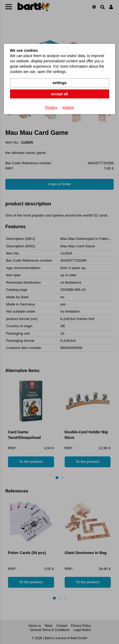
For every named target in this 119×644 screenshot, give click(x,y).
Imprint (68, 107)
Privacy (51, 107)
